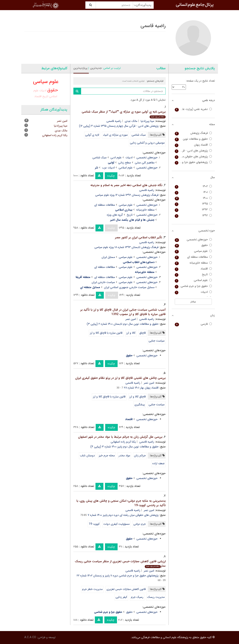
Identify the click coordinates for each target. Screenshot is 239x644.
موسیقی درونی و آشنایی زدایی (147, 143)
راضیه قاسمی (114, 121)
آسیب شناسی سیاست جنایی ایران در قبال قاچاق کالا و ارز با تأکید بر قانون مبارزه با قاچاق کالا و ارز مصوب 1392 (123, 312)
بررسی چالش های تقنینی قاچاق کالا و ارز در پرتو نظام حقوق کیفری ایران (120, 378)
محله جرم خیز (107, 456)
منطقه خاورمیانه (145, 210)
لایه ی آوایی (92, 135)
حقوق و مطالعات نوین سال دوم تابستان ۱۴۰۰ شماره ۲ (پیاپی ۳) (123, 324)
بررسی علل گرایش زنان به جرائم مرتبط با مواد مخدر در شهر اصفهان (120, 437)
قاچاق (143, 333)
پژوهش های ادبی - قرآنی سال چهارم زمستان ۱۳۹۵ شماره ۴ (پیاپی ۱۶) (119, 126)
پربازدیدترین (80, 68)
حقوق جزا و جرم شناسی (193, 286)
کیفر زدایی (121, 597)
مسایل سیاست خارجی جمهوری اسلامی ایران (129, 287)
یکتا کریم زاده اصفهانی (123, 442)
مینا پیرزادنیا (147, 121)
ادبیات (129, 158)
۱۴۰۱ (193, 192)
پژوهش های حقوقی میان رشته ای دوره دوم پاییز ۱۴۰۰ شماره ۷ (123, 515)
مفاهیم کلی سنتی (145, 163)
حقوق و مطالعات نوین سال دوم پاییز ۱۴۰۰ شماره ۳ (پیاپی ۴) (124, 447)
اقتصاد (38, 96)
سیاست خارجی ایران (103, 282)
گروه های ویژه (115, 215)
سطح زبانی (125, 163)
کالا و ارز (131, 333)
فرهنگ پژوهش (193, 133)
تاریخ (130, 215)
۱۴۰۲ (193, 186)
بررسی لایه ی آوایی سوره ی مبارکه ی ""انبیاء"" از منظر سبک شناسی (124, 114)
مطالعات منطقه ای (105, 205)
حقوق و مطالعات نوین (193, 139)
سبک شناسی (139, 135)
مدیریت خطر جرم (92, 589)
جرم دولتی (140, 524)
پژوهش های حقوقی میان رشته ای (193, 157)
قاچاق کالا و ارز (138, 397)
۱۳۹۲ (193, 216)
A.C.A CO (30, 637)
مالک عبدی (131, 121)
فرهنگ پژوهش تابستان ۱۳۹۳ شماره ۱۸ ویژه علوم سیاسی (126, 247)
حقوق (129, 612)
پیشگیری (140, 404)
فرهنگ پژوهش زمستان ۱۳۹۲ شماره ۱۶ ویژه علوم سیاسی (127, 195)
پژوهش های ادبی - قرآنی (193, 151)
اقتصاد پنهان (193, 145)
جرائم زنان (140, 456)
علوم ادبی (116, 158)
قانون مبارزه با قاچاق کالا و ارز (106, 333)
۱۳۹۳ (193, 210)
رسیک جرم (137, 597)
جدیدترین (96, 68)
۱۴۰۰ (193, 198)
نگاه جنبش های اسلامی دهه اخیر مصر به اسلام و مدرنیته (126, 185)
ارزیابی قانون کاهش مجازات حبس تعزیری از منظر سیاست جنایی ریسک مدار (120, 564)
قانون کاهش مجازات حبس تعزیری (126, 589)
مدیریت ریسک (156, 597)
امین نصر (131, 319)
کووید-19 (94, 524)
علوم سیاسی (126, 205)
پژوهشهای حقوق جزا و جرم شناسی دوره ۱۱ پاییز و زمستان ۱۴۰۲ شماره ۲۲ (118, 576)
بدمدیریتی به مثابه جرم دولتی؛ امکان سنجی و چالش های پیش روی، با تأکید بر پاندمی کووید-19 (121, 503)
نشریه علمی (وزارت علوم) (193, 109)
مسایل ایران (108, 257)
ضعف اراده (159, 463)
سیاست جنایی (157, 341)
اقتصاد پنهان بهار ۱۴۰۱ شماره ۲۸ (141, 388)
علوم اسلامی (126, 168)
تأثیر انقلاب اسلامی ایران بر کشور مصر (138, 237)
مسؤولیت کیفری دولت (116, 524)
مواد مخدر (124, 456)
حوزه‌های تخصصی (147, 158)
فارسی (193, 324)
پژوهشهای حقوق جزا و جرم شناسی (193, 162)
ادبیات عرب (108, 168)
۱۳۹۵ (193, 204)
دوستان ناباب (87, 456)
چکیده (111, 176)
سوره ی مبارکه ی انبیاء (115, 135)
